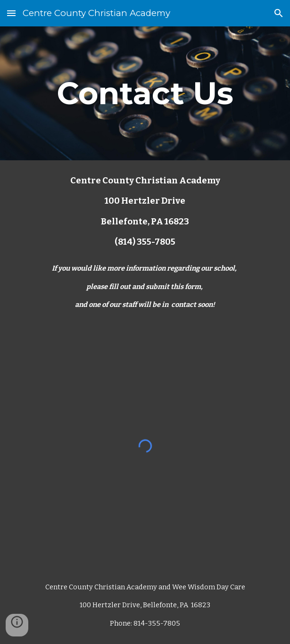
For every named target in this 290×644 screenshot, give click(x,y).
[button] (11, 13)
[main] (145, 93)
